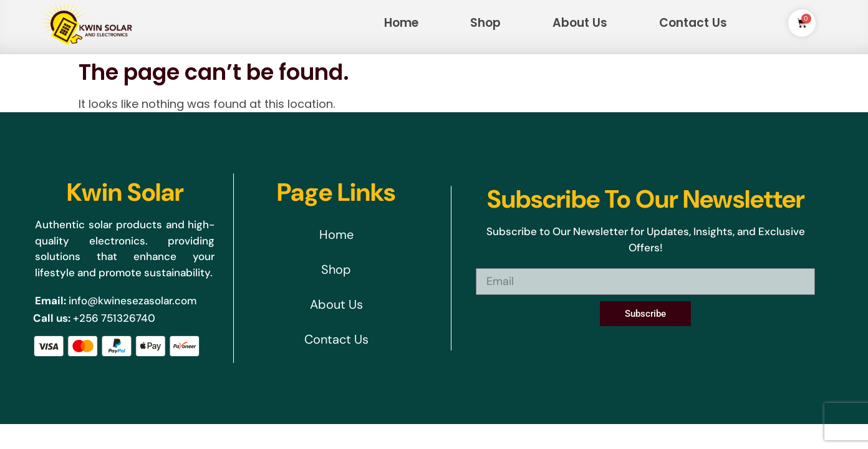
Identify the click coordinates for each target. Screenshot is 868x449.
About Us (580, 23)
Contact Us (693, 23)
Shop (485, 23)
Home (401, 23)
